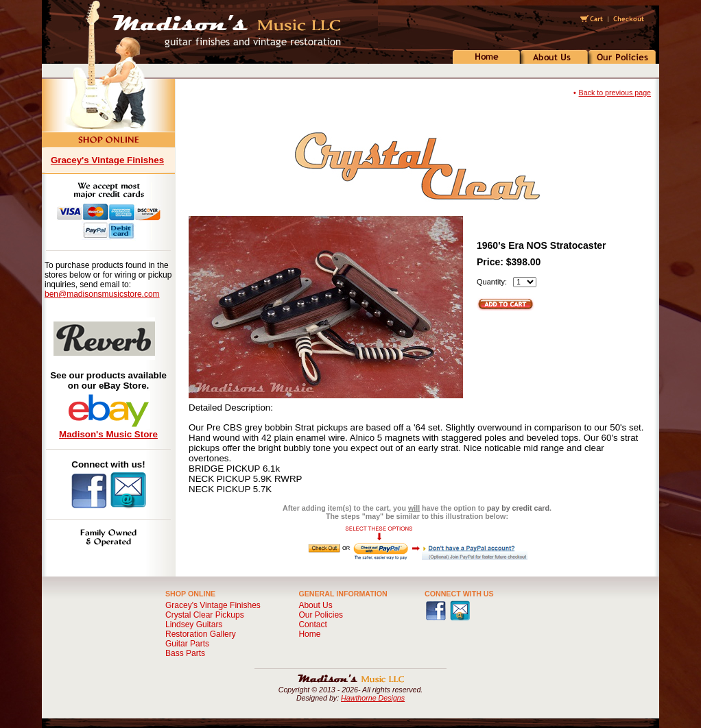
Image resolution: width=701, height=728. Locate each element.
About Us (315, 605)
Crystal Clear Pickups (205, 615)
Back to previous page (615, 93)
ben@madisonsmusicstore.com (102, 294)
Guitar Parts (187, 644)
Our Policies (321, 615)
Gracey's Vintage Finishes (107, 160)
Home (309, 634)
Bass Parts (185, 653)
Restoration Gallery (201, 634)
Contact (312, 624)
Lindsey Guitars (194, 624)
